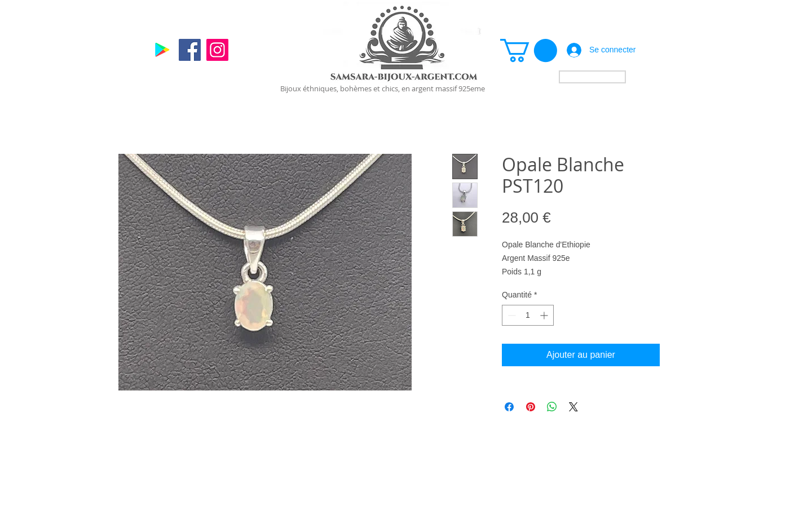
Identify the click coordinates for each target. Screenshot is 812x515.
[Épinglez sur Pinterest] (531, 407)
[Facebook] (190, 50)
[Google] (162, 50)
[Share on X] (573, 407)
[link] (529, 50)
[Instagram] (217, 50)
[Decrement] (511, 315)
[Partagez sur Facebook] (509, 407)
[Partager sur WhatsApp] (552, 407)
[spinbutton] (528, 315)
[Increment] (545, 315)
